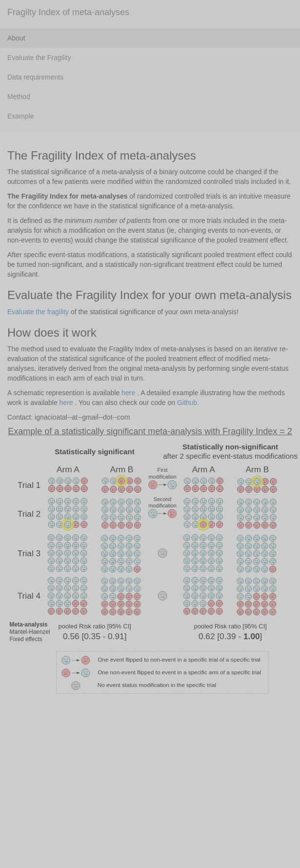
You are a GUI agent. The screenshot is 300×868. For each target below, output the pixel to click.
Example (20, 116)
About (16, 38)
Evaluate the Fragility (39, 58)
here (128, 393)
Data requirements (35, 77)
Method (19, 97)
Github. (188, 403)
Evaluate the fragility (38, 312)
